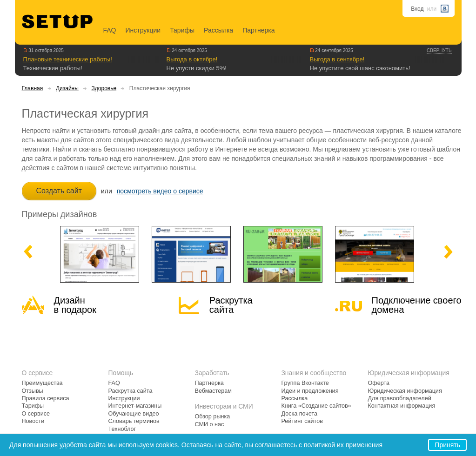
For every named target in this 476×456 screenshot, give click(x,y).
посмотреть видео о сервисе (160, 191)
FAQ (110, 30)
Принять (447, 445)
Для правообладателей (400, 398)
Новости (33, 421)
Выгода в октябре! (192, 59)
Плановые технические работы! (68, 59)
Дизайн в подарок (75, 305)
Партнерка (258, 30)
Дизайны (67, 88)
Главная (33, 88)
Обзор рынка (213, 416)
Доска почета (300, 414)
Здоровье (104, 88)
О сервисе (36, 414)
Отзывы (33, 391)
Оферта (379, 383)
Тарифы (182, 30)
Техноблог (122, 429)
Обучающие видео (134, 414)
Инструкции (143, 30)
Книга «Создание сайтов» (316, 406)
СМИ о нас (210, 424)
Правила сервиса (46, 398)
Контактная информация (402, 406)
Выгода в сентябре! (337, 59)
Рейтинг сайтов (302, 421)
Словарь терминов (134, 421)
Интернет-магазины (135, 406)
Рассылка (218, 30)
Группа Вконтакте (305, 383)
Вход (417, 9)
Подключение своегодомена (417, 305)
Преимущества (42, 383)
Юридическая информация (405, 391)
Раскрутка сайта (231, 305)
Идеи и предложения (310, 391)
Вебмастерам (213, 391)
